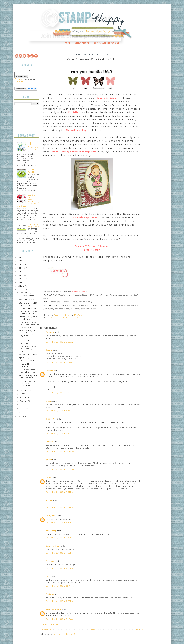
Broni (48, 401)
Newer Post (46, 630)
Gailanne (50, 332)
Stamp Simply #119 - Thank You (29, 304)
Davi (48, 576)
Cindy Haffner (52, 546)
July (22, 405)
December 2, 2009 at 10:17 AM (60, 451)
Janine (49, 460)
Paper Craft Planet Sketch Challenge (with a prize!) (28, 311)
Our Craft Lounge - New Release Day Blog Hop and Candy (28, 200)
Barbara (50, 594)
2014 (20, 272)
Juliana (49, 350)
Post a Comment (51, 624)
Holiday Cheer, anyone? (26, 342)
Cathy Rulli (51, 515)
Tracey (49, 500)
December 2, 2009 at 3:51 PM (60, 492)
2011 (20, 282)
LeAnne (49, 442)
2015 (20, 268)
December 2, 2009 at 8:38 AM (60, 411)
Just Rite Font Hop (32, 171)
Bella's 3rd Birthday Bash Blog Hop (28, 371)
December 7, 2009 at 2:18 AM (60, 619)
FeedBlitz (19, 81)
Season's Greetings (28, 355)
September (25, 397)
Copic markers (83, 318)
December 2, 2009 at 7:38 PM (60, 538)
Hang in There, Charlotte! (26, 365)
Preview (18, 79)
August (23, 401)
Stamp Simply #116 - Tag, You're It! (29, 377)
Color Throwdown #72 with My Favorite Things (28, 349)
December (25, 293)
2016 (20, 264)
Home (68, 43)
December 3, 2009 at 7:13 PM (60, 568)
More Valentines (27, 296)
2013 (20, 275)
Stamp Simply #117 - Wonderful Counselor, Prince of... (29, 334)
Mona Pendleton (54, 609)
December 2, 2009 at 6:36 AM (60, 393)
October (24, 394)
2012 (20, 279)
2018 (20, 257)
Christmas (56, 318)
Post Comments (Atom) (64, 634)
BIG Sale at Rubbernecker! (27, 359)
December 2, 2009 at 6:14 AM (60, 362)
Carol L (49, 477)
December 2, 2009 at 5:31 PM (60, 507)
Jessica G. (51, 419)
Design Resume (82, 43)
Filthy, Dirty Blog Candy (33, 225)
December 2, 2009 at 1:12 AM (60, 342)
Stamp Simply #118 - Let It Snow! (29, 318)
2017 (20, 261)
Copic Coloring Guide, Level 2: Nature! (33, 146)
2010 (20, 286)
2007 (20, 416)
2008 (20, 413)
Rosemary (51, 561)
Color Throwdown (69, 318)
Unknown (50, 370)
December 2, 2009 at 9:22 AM (60, 434)
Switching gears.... (27, 299)
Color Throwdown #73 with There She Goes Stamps (29, 325)
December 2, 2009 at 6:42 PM (60, 523)
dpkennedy (51, 531)
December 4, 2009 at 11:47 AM (60, 586)
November (25, 390)
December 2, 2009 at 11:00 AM (60, 469)
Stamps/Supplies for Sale (107, 43)
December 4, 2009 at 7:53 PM (60, 601)
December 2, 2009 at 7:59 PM (60, 553)
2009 (20, 290)
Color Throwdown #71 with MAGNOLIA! (28, 384)
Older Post (138, 630)
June (22, 408)
